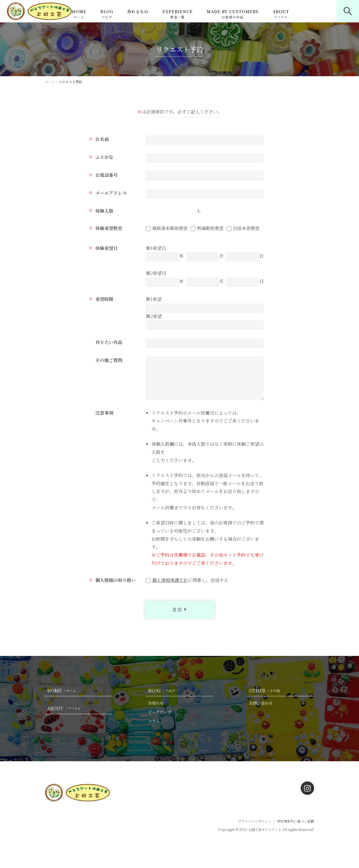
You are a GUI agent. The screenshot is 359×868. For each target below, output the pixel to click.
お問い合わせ (261, 703)
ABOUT (281, 14)
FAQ (119, 36)
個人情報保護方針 (170, 580)
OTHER (266, 691)
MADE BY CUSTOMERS (233, 14)
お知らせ (156, 703)
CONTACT (83, 36)
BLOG (107, 14)
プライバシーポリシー (255, 821)
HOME (79, 14)
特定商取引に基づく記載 (296, 821)
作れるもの (138, 11)
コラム (154, 721)
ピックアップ (160, 712)
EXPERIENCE (178, 14)
